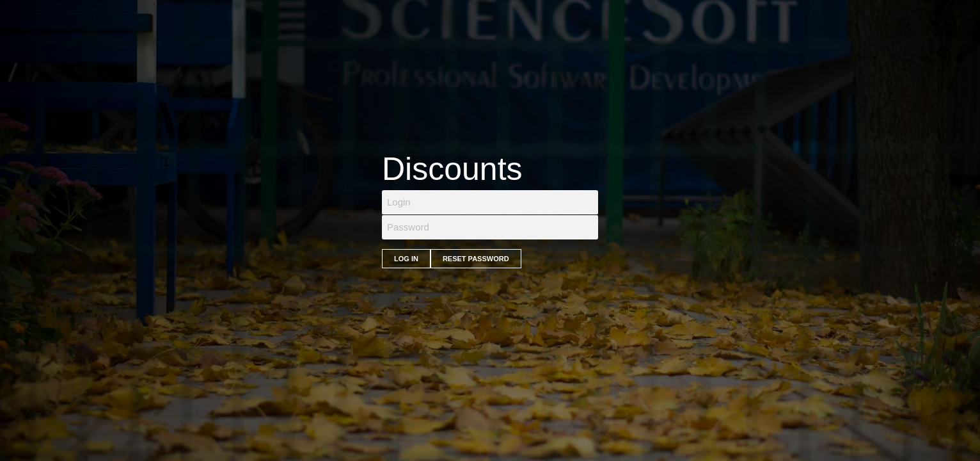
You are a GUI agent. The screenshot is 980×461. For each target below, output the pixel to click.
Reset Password (476, 259)
